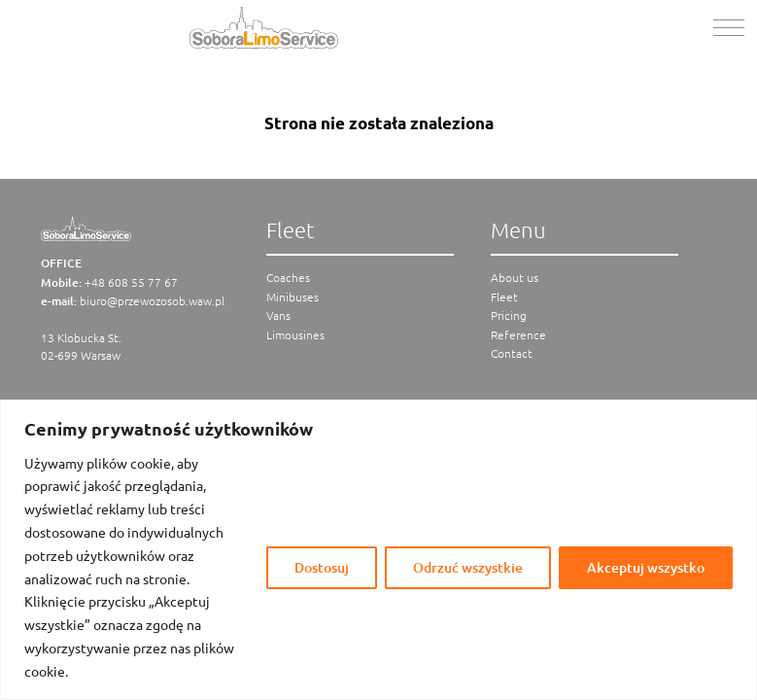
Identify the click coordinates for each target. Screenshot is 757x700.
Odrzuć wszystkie (468, 567)
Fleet (504, 297)
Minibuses (292, 297)
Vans (278, 315)
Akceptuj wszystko (646, 567)
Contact (512, 353)
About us (515, 277)
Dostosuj (322, 567)
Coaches (288, 277)
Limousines (295, 334)
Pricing (509, 315)
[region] (378, 550)
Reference (518, 334)
